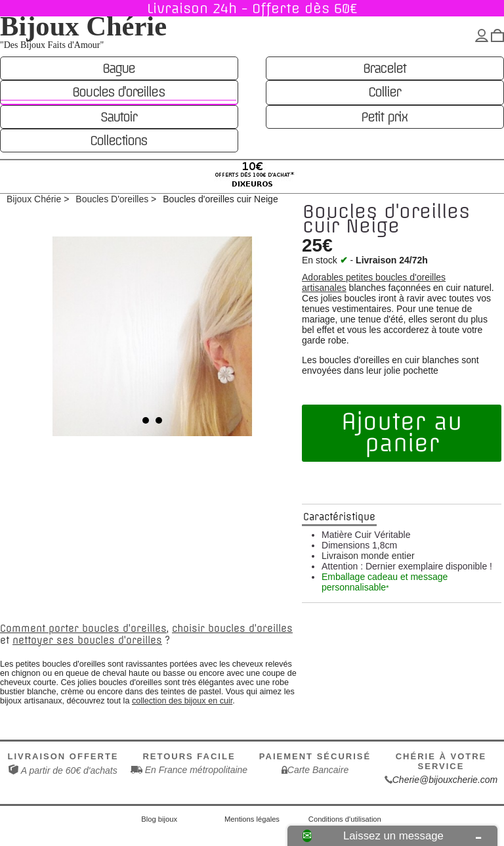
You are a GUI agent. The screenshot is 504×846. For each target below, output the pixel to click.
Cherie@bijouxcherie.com (445, 780)
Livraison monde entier (368, 556)
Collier (384, 92)
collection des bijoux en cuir (182, 701)
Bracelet (384, 68)
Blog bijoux (159, 819)
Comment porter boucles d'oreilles (83, 629)
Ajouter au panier (402, 433)
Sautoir (118, 117)
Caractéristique (339, 517)
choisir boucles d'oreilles (232, 629)
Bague (118, 68)
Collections (118, 141)
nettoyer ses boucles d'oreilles (87, 640)
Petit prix (384, 117)
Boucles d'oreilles (118, 92)
